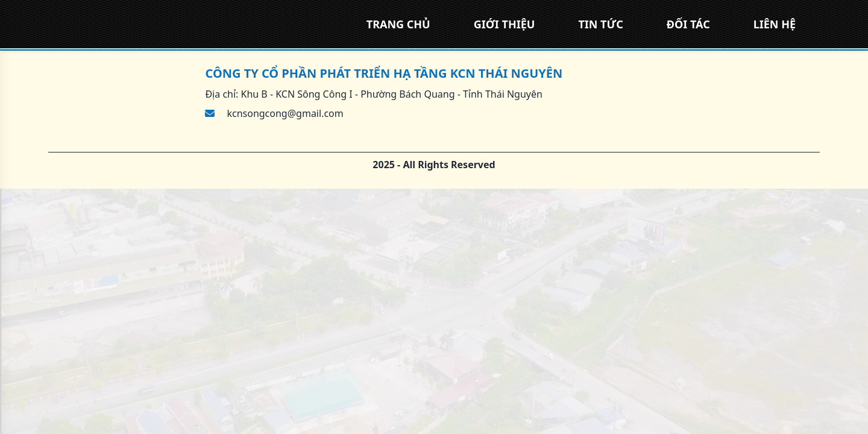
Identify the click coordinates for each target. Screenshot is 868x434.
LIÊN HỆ (775, 24)
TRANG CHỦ (398, 24)
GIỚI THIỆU (505, 24)
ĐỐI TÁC (688, 24)
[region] (434, 217)
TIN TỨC (600, 24)
